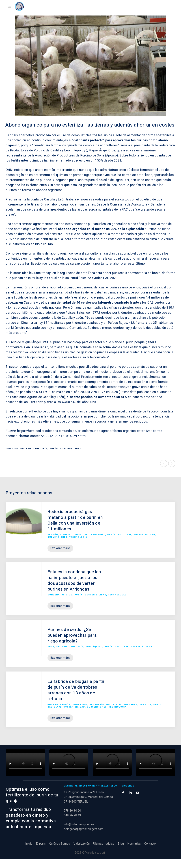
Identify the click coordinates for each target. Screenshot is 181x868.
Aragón (53, 535)
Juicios (67, 595)
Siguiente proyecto (172, 463)
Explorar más (60, 548)
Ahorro (26, 448)
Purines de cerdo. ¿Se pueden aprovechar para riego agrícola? (72, 635)
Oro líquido (94, 647)
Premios (145, 704)
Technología (78, 537)
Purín (54, 448)
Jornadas (131, 704)
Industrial (97, 535)
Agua (51, 647)
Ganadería (40, 448)
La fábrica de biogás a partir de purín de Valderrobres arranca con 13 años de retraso (76, 690)
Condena (54, 595)
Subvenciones (57, 537)
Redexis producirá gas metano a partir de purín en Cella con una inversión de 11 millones (75, 520)
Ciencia (65, 535)
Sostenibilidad (71, 448)
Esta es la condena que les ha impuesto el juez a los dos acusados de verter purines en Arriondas (74, 581)
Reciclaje (125, 535)
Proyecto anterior (164, 463)
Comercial (80, 535)
